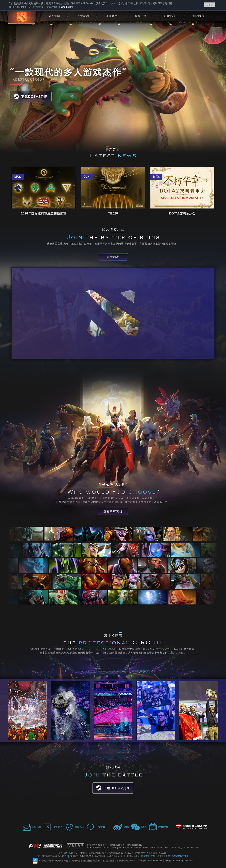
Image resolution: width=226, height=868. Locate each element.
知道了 (210, 5)
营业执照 (166, 856)
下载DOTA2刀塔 (31, 96)
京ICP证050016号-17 (69, 853)
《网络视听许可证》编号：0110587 (151, 853)
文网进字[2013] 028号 (79, 856)
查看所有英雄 (113, 511)
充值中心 (169, 16)
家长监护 (146, 856)
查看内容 (113, 257)
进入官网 (54, 16)
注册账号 (112, 16)
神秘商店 (198, 16)
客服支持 (141, 16)
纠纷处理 (156, 856)
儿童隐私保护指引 (180, 856)
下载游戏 (83, 16)
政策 (67, 7)
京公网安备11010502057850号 (52, 856)
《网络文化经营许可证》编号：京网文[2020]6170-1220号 (106, 853)
